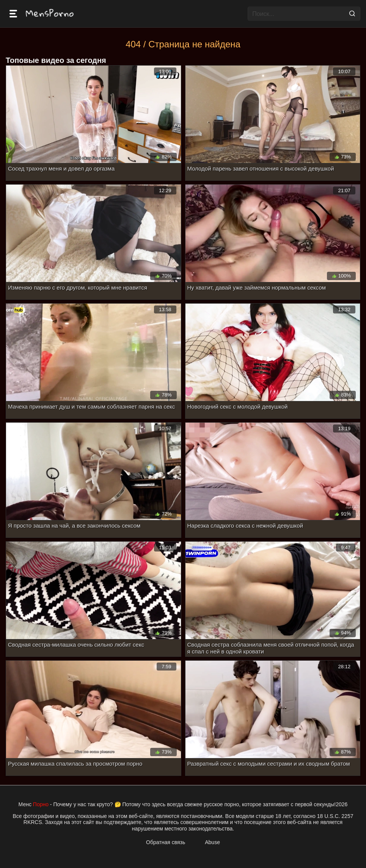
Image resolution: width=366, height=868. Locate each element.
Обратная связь (166, 842)
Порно (41, 804)
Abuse (212, 842)
